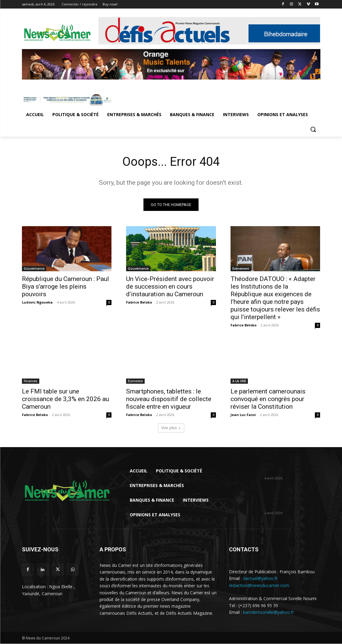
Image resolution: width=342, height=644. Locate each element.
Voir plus (171, 428)
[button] (313, 129)
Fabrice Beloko (139, 302)
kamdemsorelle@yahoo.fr (268, 612)
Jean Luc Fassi (243, 415)
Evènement (241, 268)
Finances (31, 381)
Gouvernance (34, 268)
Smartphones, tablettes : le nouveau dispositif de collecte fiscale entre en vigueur (169, 399)
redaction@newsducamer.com (259, 586)
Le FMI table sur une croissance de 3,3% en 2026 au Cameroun (65, 399)
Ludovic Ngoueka (37, 302)
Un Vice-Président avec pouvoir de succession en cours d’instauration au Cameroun (170, 286)
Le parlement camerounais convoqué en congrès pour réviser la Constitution (268, 399)
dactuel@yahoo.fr (260, 579)
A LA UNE (239, 381)
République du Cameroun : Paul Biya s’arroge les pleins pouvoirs (65, 286)
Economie (135, 381)
